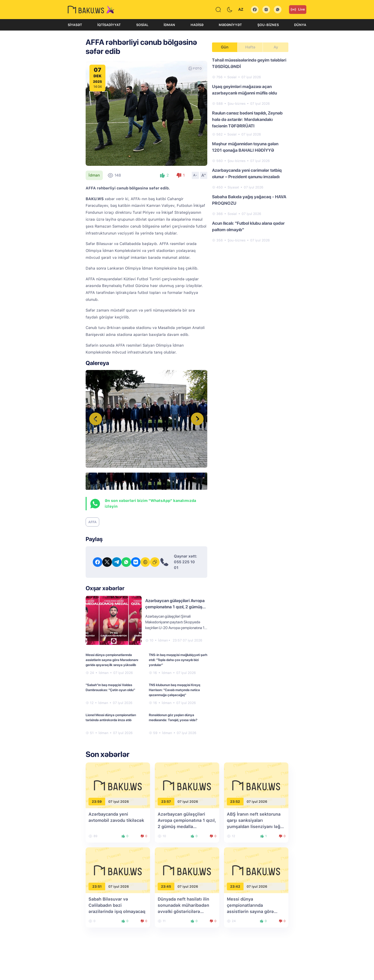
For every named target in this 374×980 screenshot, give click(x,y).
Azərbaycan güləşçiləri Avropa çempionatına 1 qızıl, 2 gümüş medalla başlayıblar (175, 607)
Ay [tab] (276, 47)
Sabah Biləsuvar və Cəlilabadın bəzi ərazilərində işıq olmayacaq (117, 905)
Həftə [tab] (250, 47)
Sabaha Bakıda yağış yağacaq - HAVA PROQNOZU (249, 200)
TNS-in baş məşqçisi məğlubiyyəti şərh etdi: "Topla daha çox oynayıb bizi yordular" (178, 660)
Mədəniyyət (230, 25)
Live (298, 10)
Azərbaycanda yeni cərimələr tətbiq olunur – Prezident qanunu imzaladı (247, 173)
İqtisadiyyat (109, 25)
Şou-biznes (268, 25)
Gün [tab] (225, 47)
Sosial (142, 25)
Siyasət (75, 25)
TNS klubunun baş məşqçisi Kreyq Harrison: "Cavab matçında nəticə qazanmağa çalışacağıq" (174, 690)
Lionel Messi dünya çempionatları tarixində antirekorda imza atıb (111, 717)
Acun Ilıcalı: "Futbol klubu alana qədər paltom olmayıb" (248, 226)
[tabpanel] (250, 150)
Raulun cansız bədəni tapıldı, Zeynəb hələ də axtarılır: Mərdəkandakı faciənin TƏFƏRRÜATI (247, 119)
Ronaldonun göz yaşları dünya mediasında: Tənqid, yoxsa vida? (173, 717)
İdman (169, 25)
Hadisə (197, 25)
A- (195, 175)
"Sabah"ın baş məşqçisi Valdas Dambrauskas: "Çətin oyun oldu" (110, 687)
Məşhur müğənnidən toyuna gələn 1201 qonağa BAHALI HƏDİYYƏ (245, 147)
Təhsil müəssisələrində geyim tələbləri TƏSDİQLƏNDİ (249, 63)
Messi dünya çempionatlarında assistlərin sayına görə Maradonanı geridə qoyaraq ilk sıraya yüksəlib (112, 660)
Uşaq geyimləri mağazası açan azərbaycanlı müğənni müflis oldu (244, 90)
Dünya (300, 25)
